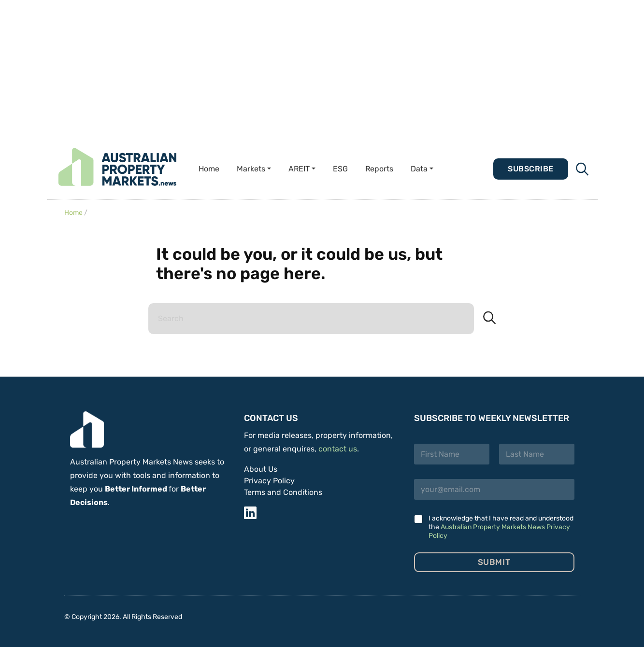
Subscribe (530, 169)
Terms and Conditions (283, 492)
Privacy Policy (269, 481)
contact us (338, 449)
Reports (379, 169)
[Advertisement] (290, 68)
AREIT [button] (299, 169)
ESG (340, 169)
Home (209, 169)
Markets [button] (251, 169)
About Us (261, 469)
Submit (494, 562)
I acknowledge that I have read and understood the (501, 527)
